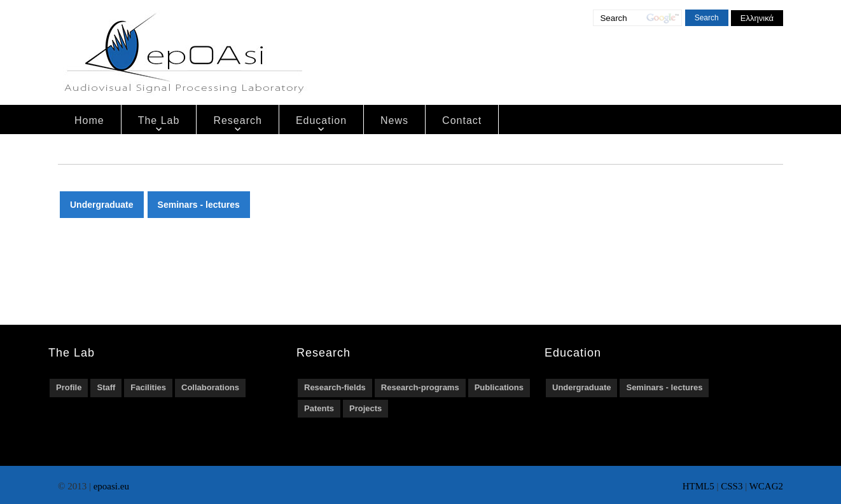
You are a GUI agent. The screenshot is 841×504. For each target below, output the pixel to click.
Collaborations (210, 387)
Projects (365, 408)
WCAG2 (766, 486)
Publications (499, 387)
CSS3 (732, 486)
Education (321, 120)
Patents (319, 408)
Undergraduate (102, 205)
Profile (69, 387)
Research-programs (420, 387)
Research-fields (335, 387)
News (394, 120)
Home (89, 120)
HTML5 (699, 486)
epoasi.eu (111, 486)
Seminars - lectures (199, 205)
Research (237, 120)
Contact (462, 120)
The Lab (159, 120)
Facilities (148, 387)
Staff (106, 387)
